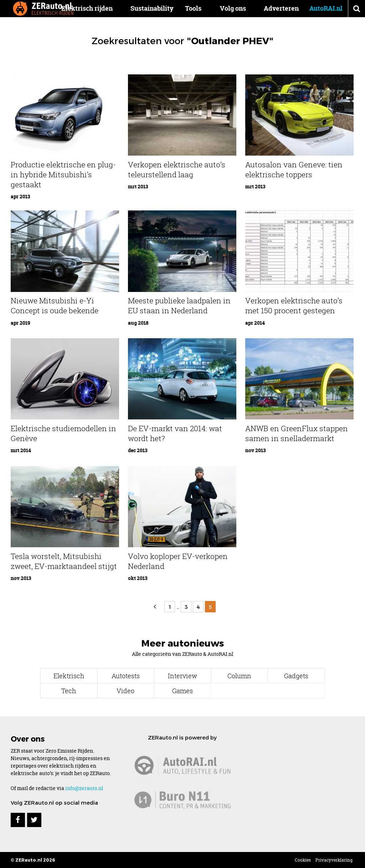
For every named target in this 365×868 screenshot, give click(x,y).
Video (125, 691)
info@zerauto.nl (84, 788)
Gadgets (296, 676)
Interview (182, 676)
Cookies (303, 860)
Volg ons (233, 8)
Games (182, 691)
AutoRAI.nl (326, 8)
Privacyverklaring (334, 860)
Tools (194, 8)
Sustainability (153, 8)
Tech (69, 691)
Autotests (126, 676)
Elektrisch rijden (88, 8)
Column (239, 676)
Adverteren (281, 8)
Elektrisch (69, 676)
